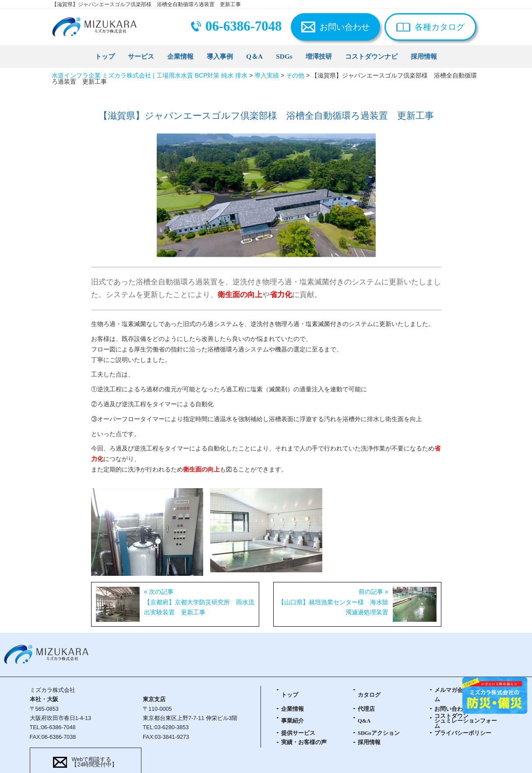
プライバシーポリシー (463, 733)
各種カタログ (440, 27)
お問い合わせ (345, 27)
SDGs (284, 56)
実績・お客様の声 (304, 742)
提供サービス (298, 733)
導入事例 (220, 56)
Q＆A (254, 56)
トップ (105, 56)
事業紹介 (292, 721)
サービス (141, 56)
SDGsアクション (379, 733)
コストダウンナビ (371, 56)
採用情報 (424, 56)
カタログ (369, 695)
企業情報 (180, 56)
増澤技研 (319, 56)
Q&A (364, 721)
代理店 (366, 709)
